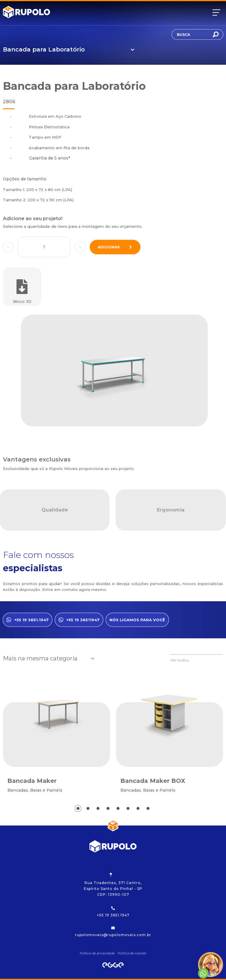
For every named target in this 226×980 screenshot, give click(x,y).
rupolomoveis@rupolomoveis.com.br (113, 932)
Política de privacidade (97, 953)
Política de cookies (132, 953)
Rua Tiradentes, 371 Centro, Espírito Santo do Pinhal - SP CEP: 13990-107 (113, 885)
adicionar (115, 247)
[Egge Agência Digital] (113, 965)
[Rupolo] (26, 13)
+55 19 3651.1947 (113, 912)
